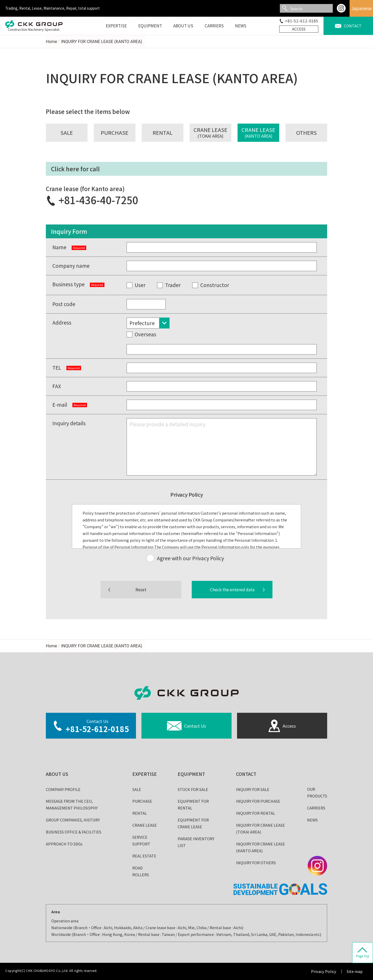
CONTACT (246, 774)
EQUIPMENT (191, 774)
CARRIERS (316, 808)
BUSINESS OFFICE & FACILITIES (74, 832)
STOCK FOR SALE (193, 789)
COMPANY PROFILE (63, 789)
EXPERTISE (145, 774)
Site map (355, 971)
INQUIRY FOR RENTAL (256, 813)
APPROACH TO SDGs (64, 844)
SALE (137, 789)
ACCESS (299, 29)
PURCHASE (142, 801)
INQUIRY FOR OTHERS (256, 863)
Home (51, 42)
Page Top (363, 956)
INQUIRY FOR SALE (253, 789)
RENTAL (140, 813)
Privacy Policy (324, 971)
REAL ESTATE (144, 856)
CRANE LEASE (145, 825)
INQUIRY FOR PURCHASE (258, 801)
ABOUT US (57, 774)
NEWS (312, 820)
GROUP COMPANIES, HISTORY (73, 820)
